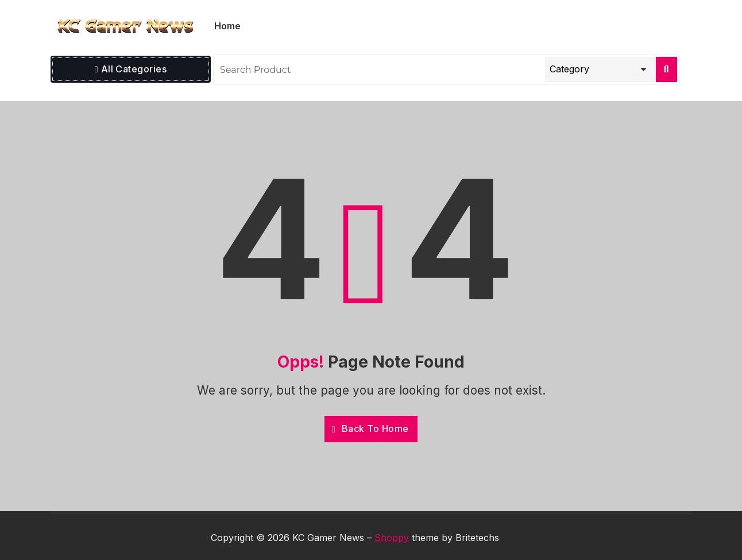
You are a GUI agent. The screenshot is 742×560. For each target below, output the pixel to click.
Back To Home (370, 428)
